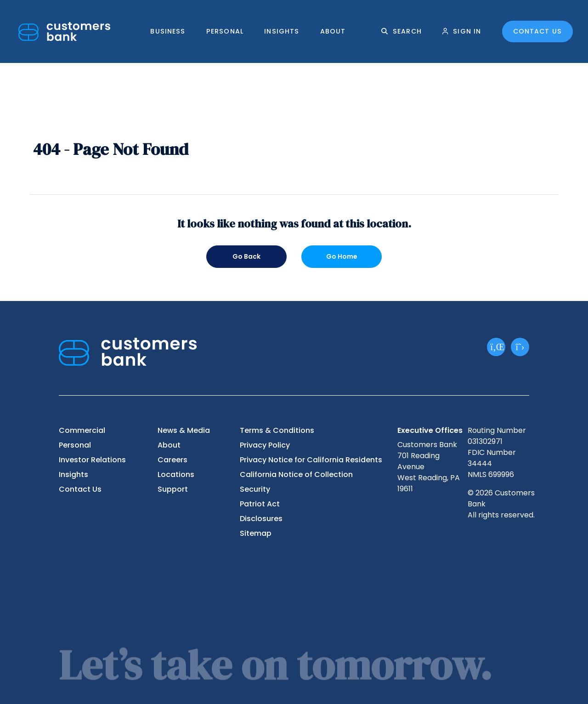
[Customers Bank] (64, 31)
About (333, 31)
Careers (172, 460)
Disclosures (261, 519)
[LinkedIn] (496, 347)
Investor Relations (92, 460)
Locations (176, 474)
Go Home (342, 256)
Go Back (246, 256)
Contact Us (537, 31)
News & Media (184, 430)
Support (173, 489)
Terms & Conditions (277, 430)
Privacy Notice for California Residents (311, 460)
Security (255, 489)
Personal (225, 31)
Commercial (82, 430)
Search (407, 31)
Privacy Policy (265, 445)
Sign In (467, 31)
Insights (282, 31)
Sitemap (256, 533)
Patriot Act (260, 504)
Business (168, 31)
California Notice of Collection (296, 474)
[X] (520, 347)
